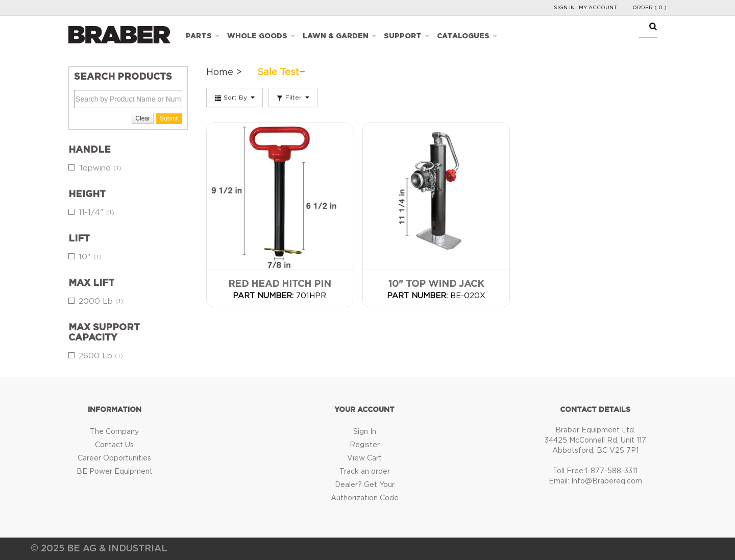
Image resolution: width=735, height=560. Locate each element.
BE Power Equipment (115, 472)
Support (403, 36)
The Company (114, 432)
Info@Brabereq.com (607, 481)
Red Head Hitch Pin (280, 284)
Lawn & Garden (336, 36)
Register (365, 445)
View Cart (364, 458)
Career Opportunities (114, 458)
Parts (199, 36)
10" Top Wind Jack (436, 284)
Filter (293, 98)
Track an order (365, 472)
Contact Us (114, 445)
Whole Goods (257, 36)
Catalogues (463, 36)
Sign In (564, 8)
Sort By (235, 98)
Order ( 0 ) (650, 8)
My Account (598, 8)
